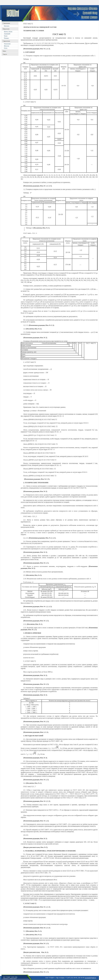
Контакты (7, 26)
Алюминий (7, 34)
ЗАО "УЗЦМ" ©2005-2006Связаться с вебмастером (10, 978)
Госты (6, 48)
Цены (4, 51)
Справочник (6, 41)
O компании (6, 23)
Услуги (5, 54)
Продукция (6, 29)
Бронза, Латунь (8, 32)
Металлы (7, 46)
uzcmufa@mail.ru (90, 978)
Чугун (6, 36)
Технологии (7, 44)
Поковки (6, 38)
